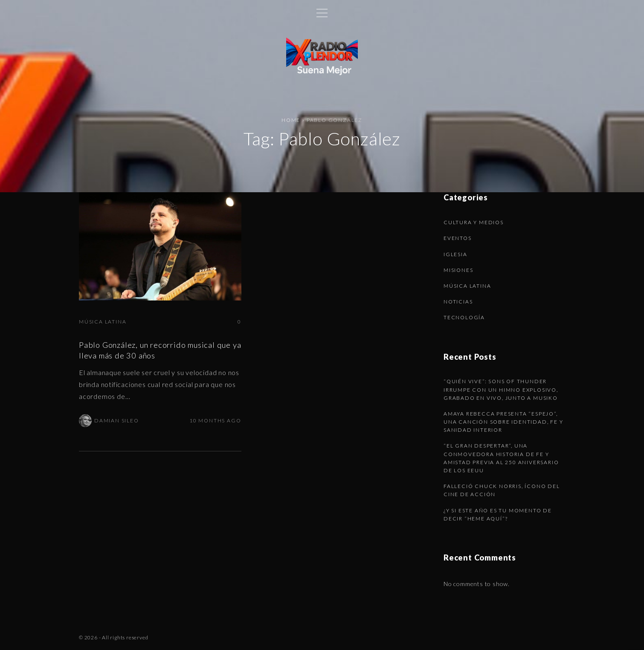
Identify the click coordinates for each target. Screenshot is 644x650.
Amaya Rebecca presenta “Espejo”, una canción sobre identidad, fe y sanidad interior (503, 422)
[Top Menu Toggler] (322, 13)
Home (291, 120)
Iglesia (455, 254)
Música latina (103, 322)
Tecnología (464, 317)
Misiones (458, 270)
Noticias (458, 302)
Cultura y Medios (474, 222)
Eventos (458, 238)
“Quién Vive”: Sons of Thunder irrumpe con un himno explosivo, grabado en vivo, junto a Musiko (501, 389)
